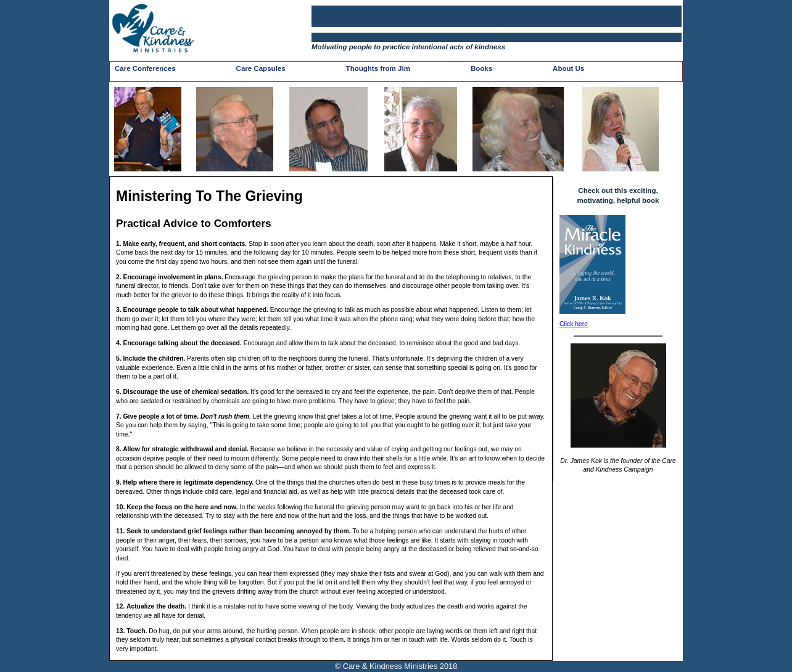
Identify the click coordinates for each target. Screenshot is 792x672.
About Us (568, 68)
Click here (574, 324)
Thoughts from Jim (378, 68)
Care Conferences (145, 68)
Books (481, 68)
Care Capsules (261, 68)
